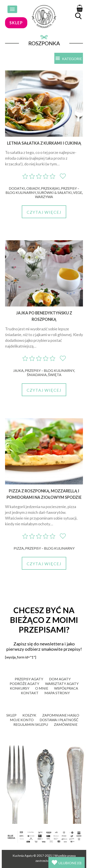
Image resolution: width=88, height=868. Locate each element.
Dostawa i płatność (59, 720)
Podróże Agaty (24, 684)
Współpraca (66, 688)
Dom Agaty (60, 679)
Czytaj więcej (44, 212)
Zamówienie (66, 724)
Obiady (33, 188)
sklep (16, 23)
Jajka (18, 370)
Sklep (11, 715)
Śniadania (37, 375)
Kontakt (30, 693)
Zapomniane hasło (61, 715)
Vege (78, 192)
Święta (55, 375)
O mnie (42, 688)
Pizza (19, 548)
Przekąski (50, 188)
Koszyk (29, 715)
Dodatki (17, 188)
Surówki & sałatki (54, 192)
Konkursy (20, 688)
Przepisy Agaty (29, 679)
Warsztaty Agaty (62, 684)
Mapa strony (57, 693)
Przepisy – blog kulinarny (49, 370)
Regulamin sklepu (31, 724)
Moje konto (22, 720)
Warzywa (44, 197)
